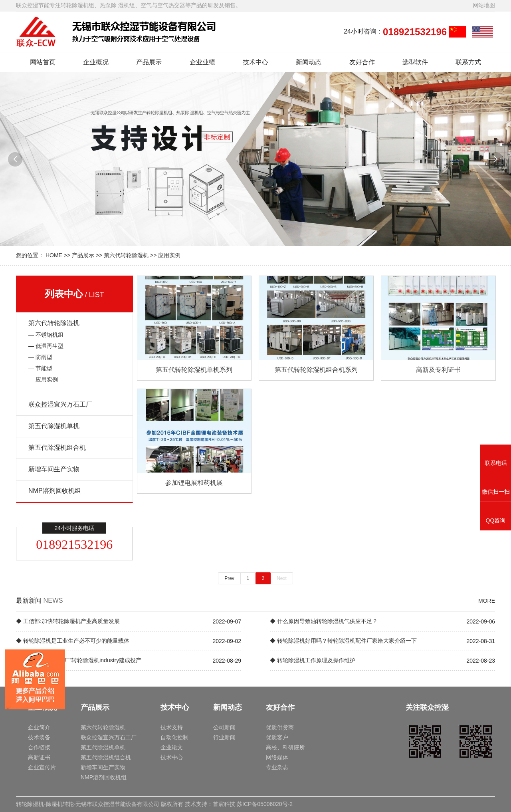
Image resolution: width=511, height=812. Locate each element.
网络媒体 (277, 757)
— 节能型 (40, 368)
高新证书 (39, 757)
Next (282, 578)
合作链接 (39, 747)
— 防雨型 (40, 357)
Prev (229, 578)
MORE (487, 601)
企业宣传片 (42, 767)
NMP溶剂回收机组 (55, 491)
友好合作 (362, 62)
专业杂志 (277, 767)
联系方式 (468, 62)
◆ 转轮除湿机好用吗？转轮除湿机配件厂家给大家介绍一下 (343, 641)
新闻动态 (309, 62)
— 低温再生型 (46, 346)
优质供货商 (280, 727)
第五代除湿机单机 (54, 426)
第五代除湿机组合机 (57, 448)
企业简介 (39, 727)
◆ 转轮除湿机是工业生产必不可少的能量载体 (73, 641)
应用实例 (169, 255)
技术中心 (255, 62)
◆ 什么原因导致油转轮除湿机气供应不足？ (324, 621)
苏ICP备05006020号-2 (265, 804)
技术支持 (172, 727)
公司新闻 (224, 727)
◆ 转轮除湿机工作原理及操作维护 (313, 660)
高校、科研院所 (285, 747)
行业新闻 (224, 737)
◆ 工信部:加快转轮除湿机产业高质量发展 (68, 621)
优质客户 (277, 737)
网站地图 (484, 5)
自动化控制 (174, 737)
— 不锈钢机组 (46, 335)
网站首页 (43, 62)
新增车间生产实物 (54, 469)
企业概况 (96, 62)
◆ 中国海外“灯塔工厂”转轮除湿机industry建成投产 (79, 660)
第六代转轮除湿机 (126, 255)
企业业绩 (202, 62)
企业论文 (172, 747)
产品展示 (149, 62)
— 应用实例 (43, 379)
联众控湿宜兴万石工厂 (60, 404)
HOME (54, 255)
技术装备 (39, 737)
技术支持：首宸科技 (210, 804)
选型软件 (415, 62)
